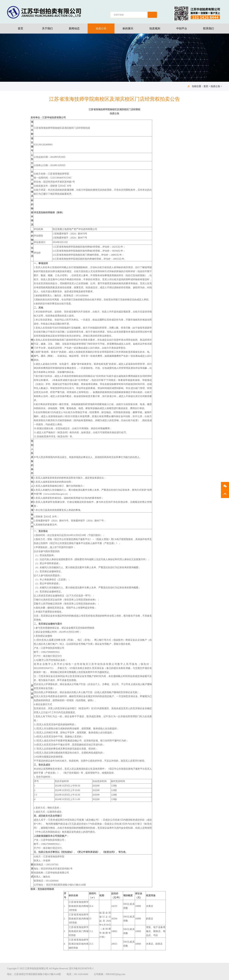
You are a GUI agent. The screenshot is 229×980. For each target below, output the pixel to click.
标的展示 (128, 28)
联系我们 (209, 28)
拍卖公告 (101, 28)
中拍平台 (182, 28)
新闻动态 (74, 28)
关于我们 (47, 28)
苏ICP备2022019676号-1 (81, 969)
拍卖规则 (155, 28)
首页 (20, 28)
